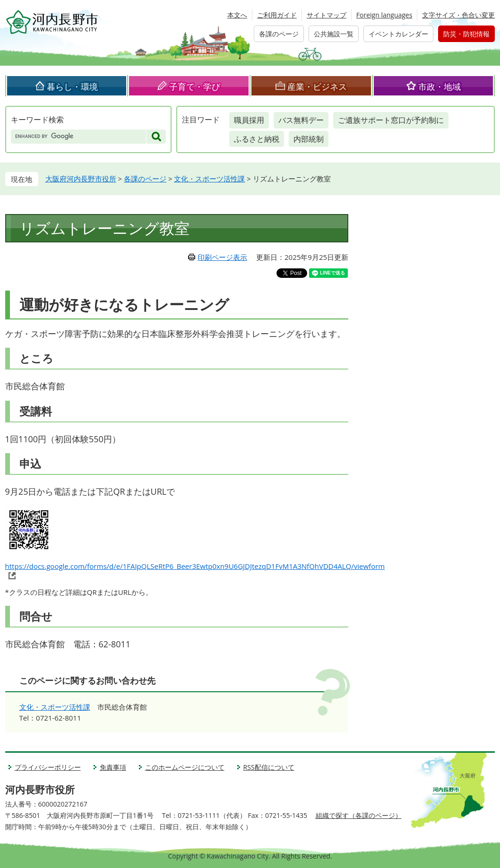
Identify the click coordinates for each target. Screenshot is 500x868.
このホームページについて (185, 767)
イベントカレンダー (398, 34)
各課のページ (279, 34)
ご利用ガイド (277, 15)
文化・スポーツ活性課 (209, 179)
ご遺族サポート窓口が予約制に (391, 120)
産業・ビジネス (317, 86)
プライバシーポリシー (48, 767)
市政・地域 (440, 86)
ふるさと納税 (257, 139)
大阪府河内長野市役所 (81, 179)
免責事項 (113, 767)
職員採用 (249, 120)
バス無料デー (301, 120)
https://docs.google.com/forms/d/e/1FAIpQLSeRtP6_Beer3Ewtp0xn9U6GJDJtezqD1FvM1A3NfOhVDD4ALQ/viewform (195, 566)
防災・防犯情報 (466, 34)
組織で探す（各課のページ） (359, 815)
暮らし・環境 (72, 86)
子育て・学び (195, 86)
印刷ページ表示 (222, 257)
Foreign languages (384, 15)
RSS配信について (269, 767)
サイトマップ (327, 15)
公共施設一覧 (334, 34)
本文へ (237, 15)
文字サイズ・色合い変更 (458, 15)
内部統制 (309, 139)
